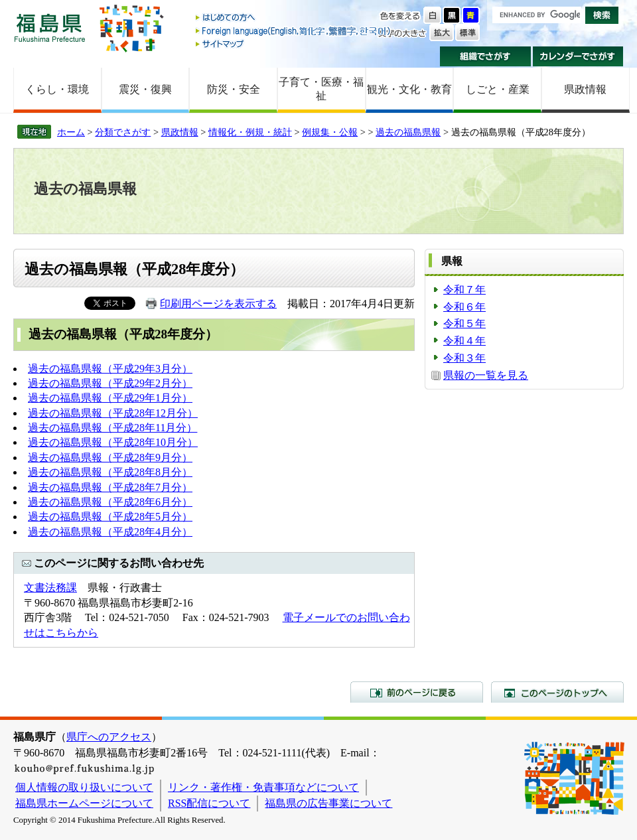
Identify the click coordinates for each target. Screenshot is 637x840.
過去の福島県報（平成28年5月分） (110, 517)
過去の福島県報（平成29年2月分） (110, 383)
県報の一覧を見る (486, 375)
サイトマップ (294, 43)
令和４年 (464, 341)
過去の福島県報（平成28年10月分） (113, 442)
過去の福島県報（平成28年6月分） (110, 502)
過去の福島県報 (408, 132)
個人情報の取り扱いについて (84, 787)
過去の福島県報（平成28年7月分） (110, 487)
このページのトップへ (557, 692)
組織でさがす (485, 56)
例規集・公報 (330, 132)
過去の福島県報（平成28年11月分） (112, 428)
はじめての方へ (294, 18)
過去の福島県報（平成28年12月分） (113, 413)
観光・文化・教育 (409, 89)
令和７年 (464, 290)
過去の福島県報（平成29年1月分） (110, 398)
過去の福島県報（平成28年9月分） (110, 457)
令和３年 (464, 358)
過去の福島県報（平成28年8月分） (110, 472)
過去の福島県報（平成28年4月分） (110, 532)
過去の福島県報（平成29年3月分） (110, 369)
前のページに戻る (417, 692)
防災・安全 (234, 89)
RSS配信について (209, 803)
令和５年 (464, 323)
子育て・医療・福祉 (321, 89)
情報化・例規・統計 (250, 132)
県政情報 (585, 89)
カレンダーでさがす (578, 56)
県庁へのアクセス (109, 737)
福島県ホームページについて (84, 803)
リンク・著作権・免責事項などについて (263, 787)
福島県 (50, 28)
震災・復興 (145, 89)
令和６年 (464, 307)
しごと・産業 (498, 89)
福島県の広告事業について (328, 803)
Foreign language (294, 31)
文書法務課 (50, 588)
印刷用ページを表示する (218, 304)
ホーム (71, 132)
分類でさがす (123, 132)
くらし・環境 (57, 89)
